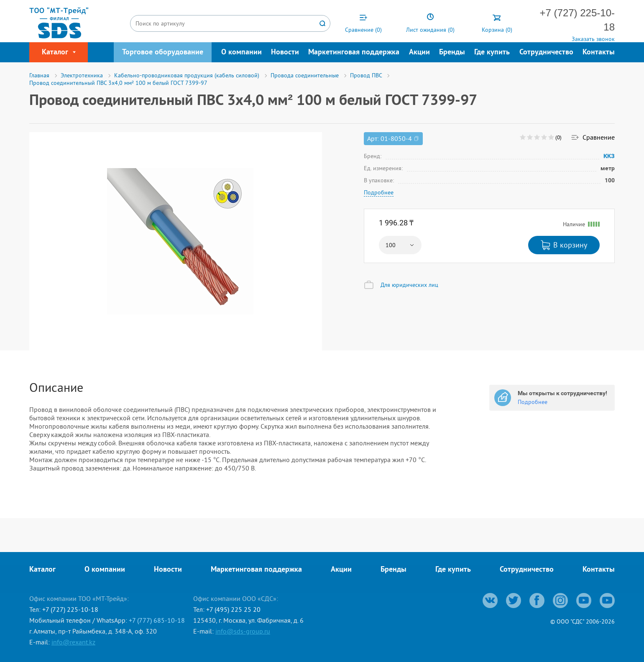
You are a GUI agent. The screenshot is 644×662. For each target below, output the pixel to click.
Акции (419, 52)
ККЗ (609, 156)
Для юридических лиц (409, 285)
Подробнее (379, 192)
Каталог (42, 570)
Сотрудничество (546, 52)
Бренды (452, 52)
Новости (285, 52)
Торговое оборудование (163, 52)
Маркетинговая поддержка (354, 52)
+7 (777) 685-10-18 (157, 620)
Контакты (599, 52)
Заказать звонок (593, 39)
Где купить (492, 52)
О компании (241, 52)
